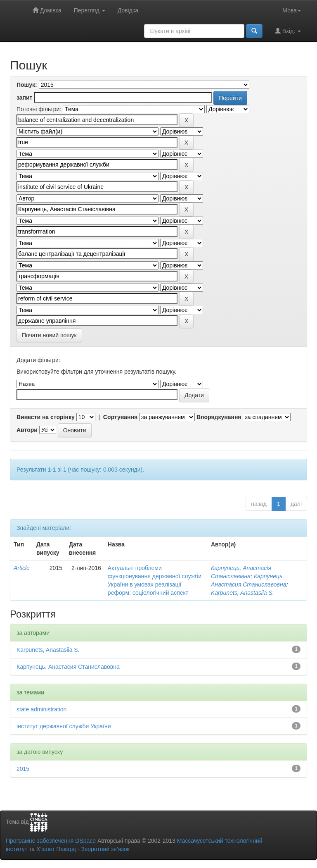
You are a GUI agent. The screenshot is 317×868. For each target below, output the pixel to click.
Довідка (128, 10)
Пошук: (27, 85)
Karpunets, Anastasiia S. (242, 593)
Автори (27, 430)
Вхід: (288, 31)
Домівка (47, 10)
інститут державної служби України (64, 726)
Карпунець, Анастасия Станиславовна (68, 667)
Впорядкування (219, 417)
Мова (292, 10)
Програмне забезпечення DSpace (51, 841)
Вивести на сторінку (46, 417)
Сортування (120, 417)
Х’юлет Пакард (56, 849)
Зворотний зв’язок (105, 849)
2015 (23, 769)
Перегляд (90, 10)
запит (24, 98)
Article (22, 568)
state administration (41, 709)
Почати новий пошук (49, 335)
